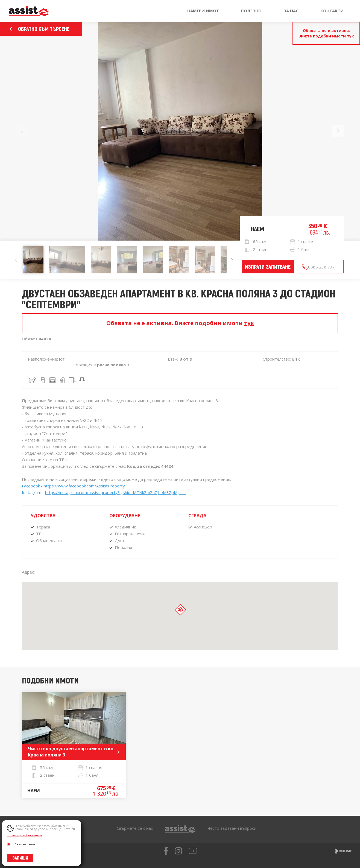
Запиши (20, 858)
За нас (291, 11)
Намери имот (203, 11)
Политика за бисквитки (25, 835)
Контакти (332, 11)
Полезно (251, 11)
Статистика (21, 844)
